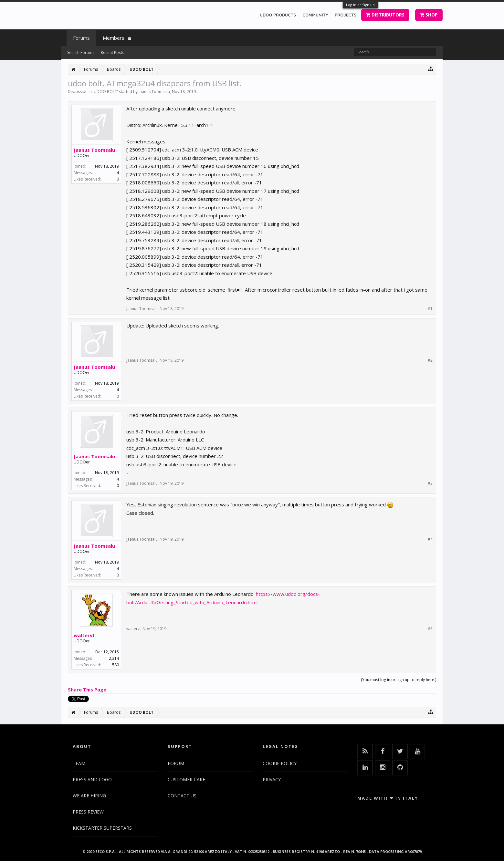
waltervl (84, 635)
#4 (430, 539)
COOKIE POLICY (280, 763)
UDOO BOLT (105, 92)
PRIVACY (272, 779)
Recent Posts (112, 52)
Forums (81, 38)
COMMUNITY (315, 15)
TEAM (79, 763)
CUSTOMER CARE (186, 779)
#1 (430, 309)
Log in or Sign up (360, 5)
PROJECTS (346, 15)
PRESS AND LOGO (92, 779)
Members (114, 38)
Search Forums (81, 52)
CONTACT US (182, 796)
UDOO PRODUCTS (278, 15)
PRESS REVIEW (88, 812)
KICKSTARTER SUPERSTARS (102, 828)
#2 (430, 360)
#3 (430, 483)
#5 (430, 629)
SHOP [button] (429, 15)
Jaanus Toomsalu (154, 92)
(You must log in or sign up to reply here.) (399, 680)
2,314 (114, 658)
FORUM (176, 763)
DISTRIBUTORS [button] (385, 15)
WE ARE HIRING (89, 796)
